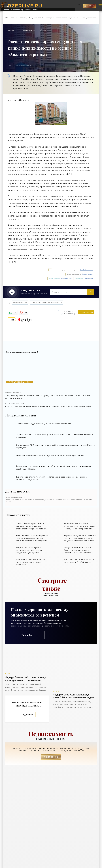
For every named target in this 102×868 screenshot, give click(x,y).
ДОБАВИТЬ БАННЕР (19, 382)
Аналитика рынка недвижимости (47, 303)
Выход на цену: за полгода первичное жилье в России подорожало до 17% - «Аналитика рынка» (51, 405)
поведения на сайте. (65, 278)
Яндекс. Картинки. (88, 274)
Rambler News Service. (87, 270)
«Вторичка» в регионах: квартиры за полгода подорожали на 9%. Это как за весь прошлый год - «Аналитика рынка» (51, 396)
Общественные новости (16, 18)
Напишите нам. (89, 278)
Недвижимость (35, 18)
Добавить (66, 313)
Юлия (11, 30)
